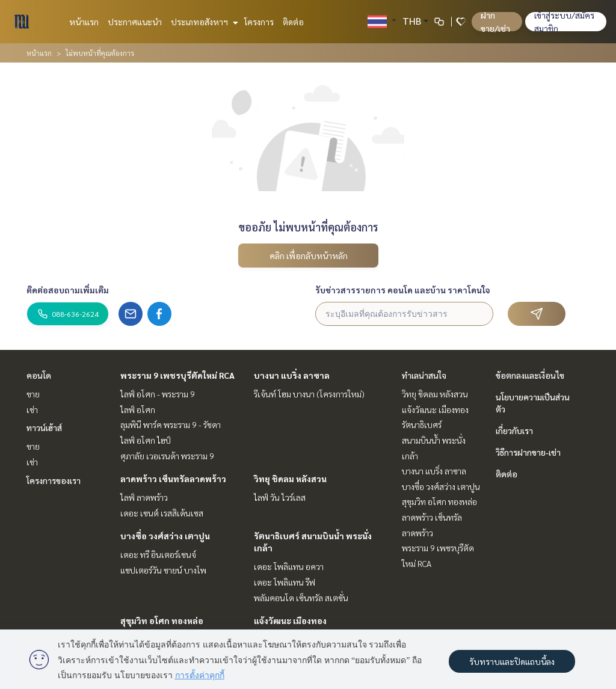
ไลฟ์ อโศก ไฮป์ (146, 440)
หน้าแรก (84, 22)
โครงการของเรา (54, 480)
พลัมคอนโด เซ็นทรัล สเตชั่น (301, 598)
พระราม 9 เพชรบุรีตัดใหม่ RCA (177, 375)
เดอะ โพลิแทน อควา (289, 566)
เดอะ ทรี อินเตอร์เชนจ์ (158, 554)
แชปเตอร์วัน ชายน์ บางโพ (163, 570)
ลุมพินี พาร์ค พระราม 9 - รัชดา (171, 424)
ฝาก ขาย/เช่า (495, 22)
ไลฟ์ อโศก (138, 409)
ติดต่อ (293, 22)
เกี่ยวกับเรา (514, 430)
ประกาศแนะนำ (135, 22)
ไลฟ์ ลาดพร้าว (144, 497)
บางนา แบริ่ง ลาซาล (292, 375)
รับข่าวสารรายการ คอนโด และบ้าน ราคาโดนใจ (403, 290)
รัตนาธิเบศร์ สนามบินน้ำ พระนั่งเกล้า (434, 440)
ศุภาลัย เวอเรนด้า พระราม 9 (167, 456)
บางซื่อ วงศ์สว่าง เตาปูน (165, 536)
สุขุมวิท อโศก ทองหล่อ (162, 620)
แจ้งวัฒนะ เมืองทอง (290, 620)
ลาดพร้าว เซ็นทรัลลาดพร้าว (173, 479)
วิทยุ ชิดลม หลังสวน (290, 479)
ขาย (33, 394)
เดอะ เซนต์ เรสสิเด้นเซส (162, 513)
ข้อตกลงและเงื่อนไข (530, 375)
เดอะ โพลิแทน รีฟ (285, 582)
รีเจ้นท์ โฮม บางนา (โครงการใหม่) (309, 394)
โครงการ (259, 22)
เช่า (32, 409)
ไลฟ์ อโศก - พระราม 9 (158, 394)
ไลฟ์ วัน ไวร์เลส (280, 497)
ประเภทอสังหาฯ (203, 22)
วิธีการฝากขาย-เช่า (528, 452)
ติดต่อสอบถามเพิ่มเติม (68, 290)
